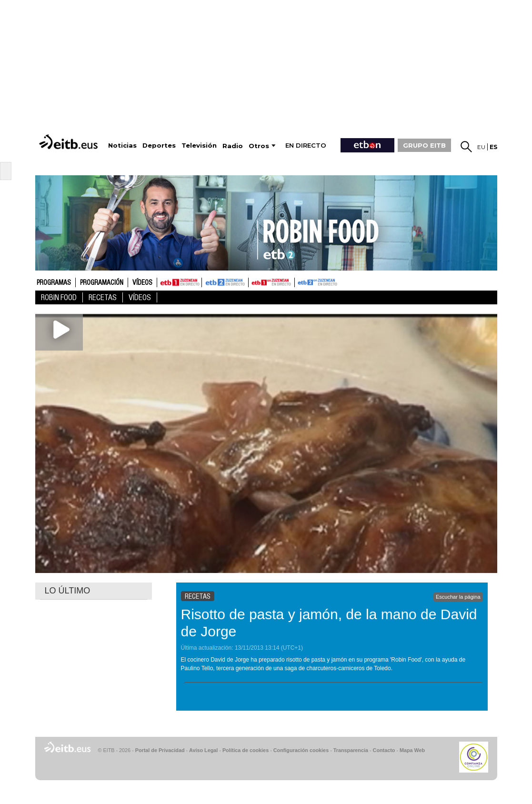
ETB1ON (253, 281)
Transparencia (351, 750)
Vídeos (142, 283)
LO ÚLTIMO (68, 591)
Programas (54, 283)
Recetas (103, 297)
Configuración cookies (301, 750)
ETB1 (179, 282)
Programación (102, 283)
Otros (259, 146)
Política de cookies (246, 750)
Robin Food (59, 297)
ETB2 (225, 282)
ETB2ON (299, 281)
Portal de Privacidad (160, 750)
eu (481, 147)
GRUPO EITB (424, 145)
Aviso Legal (203, 750)
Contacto (384, 750)
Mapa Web (412, 750)
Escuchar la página (458, 597)
